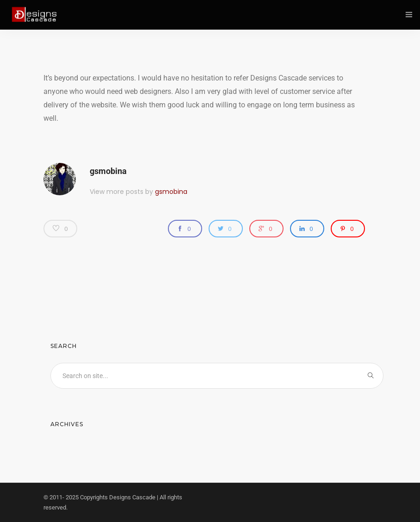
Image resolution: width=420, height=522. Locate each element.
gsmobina (108, 171)
